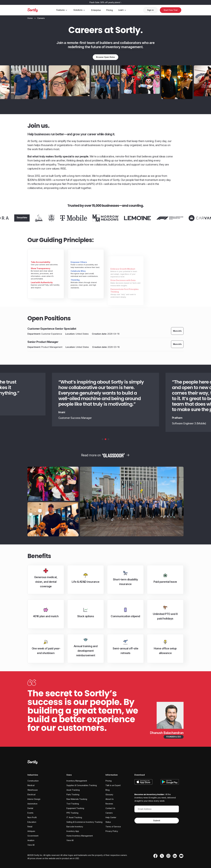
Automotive (32, 804)
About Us (110, 799)
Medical (31, 785)
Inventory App (73, 831)
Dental (30, 808)
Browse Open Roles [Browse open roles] (105, 57)
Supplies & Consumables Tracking (82, 785)
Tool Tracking (73, 804)
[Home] (30, 18)
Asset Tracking (73, 790)
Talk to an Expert (113, 785)
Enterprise (96, 10)
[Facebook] (155, 856)
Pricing (109, 10)
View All (31, 845)
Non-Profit (32, 817)
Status (108, 822)
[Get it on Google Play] (168, 782)
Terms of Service (113, 827)
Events (30, 813)
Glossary (109, 794)
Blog (108, 790)
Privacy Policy (112, 831)
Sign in (150, 10)
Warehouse (33, 790)
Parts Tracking (73, 794)
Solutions (80, 10)
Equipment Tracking (75, 808)
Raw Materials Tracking (77, 799)
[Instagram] (168, 856)
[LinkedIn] (174, 856)
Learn (123, 10)
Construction (33, 781)
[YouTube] (181, 856)
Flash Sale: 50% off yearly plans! (105, 2)
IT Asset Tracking (74, 817)
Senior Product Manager (43, 342)
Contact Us (110, 808)
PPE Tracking (72, 813)
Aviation (31, 840)
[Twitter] (161, 856)
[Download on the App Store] (146, 782)
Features (62, 10)
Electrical (31, 794)
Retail (30, 827)
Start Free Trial (171, 10)
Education (32, 822)
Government (33, 836)
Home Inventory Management (80, 836)
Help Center (111, 817)
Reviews (109, 804)
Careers (109, 813)
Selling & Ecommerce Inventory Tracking (84, 822)
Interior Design (34, 799)
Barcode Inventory (75, 827)
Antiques (31, 831)
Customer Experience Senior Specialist (52, 329)
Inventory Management (77, 781)
